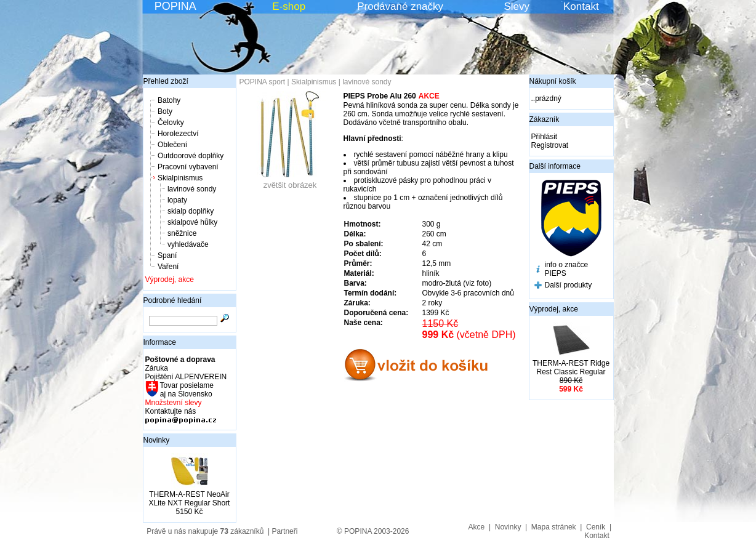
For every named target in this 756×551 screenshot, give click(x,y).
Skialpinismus (180, 178)
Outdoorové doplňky (191, 156)
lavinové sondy (192, 189)
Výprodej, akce (170, 280)
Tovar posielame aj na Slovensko (186, 390)
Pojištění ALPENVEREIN (186, 377)
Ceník (596, 527)
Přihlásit (545, 137)
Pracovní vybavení (188, 167)
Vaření (168, 267)
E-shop (289, 6)
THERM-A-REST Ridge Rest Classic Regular (571, 368)
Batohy (169, 100)
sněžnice (182, 233)
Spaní (167, 255)
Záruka (157, 368)
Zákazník (545, 119)
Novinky (157, 440)
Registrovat (550, 145)
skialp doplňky (191, 211)
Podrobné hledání (173, 300)
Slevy (517, 6)
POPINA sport (263, 82)
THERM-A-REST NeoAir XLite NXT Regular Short (190, 499)
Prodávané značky (400, 6)
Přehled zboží (166, 81)
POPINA (175, 6)
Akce (477, 527)
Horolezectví (178, 134)
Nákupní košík (553, 81)
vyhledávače (188, 244)
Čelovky (171, 123)
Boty (165, 111)
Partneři (284, 531)
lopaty (177, 200)
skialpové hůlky (192, 222)
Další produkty (569, 285)
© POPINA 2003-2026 (373, 531)
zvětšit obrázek (290, 181)
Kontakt (581, 6)
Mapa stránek (554, 527)
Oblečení (172, 145)
